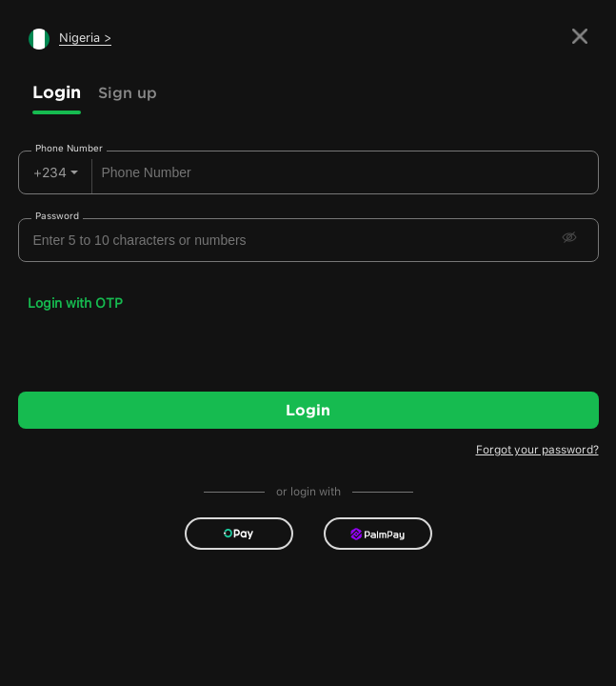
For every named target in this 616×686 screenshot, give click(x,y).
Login (57, 92)
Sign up (128, 92)
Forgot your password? (537, 450)
